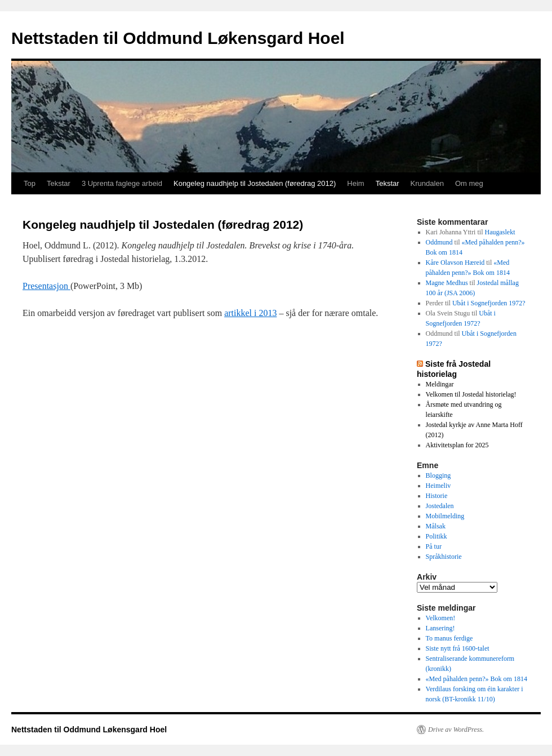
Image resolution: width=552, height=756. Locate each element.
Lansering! (440, 628)
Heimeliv (439, 486)
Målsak (436, 526)
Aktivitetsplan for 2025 (457, 445)
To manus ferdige (449, 638)
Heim (355, 183)
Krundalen (427, 183)
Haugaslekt (500, 232)
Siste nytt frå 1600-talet (458, 648)
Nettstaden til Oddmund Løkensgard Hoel (178, 38)
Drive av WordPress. (456, 730)
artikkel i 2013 (250, 313)
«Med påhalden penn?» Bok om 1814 (477, 679)
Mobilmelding (445, 516)
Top (30, 183)
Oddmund (439, 242)
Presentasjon (46, 286)
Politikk (437, 536)
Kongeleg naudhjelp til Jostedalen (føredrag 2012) (255, 183)
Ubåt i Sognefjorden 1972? (489, 303)
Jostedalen (440, 506)
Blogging (439, 475)
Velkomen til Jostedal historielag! (471, 394)
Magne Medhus (447, 283)
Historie (437, 496)
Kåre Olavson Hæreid (455, 263)
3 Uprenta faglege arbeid (122, 183)
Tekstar (59, 183)
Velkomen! (441, 618)
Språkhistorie (444, 557)
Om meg (469, 183)
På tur (434, 546)
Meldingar (440, 384)
